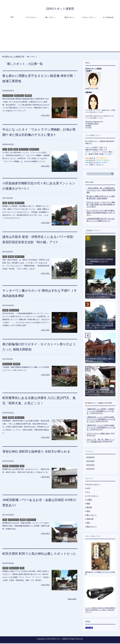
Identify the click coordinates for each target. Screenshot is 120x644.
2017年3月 (91, 470)
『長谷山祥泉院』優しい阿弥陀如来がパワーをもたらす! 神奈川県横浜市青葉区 (101, 191)
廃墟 (10, 150)
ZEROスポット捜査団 (60, 9)
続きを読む (46, 116)
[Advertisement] (60, 37)
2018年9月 (91, 458)
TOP (12, 18)
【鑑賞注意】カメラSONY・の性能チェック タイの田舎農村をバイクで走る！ (101, 412)
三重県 (89, 500)
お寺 (5, 257)
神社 (22, 472)
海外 (16, 150)
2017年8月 (91, 462)
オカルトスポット (89, 18)
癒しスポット (50, 18)
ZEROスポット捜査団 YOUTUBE (100, 404)
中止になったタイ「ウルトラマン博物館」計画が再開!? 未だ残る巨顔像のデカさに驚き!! (101, 205)
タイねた (89, 128)
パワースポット (31, 18)
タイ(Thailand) (108, 18)
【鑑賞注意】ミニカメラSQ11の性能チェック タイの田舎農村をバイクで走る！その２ (101, 420)
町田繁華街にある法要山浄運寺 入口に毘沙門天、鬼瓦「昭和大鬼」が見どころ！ (100, 393)
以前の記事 (72, 610)
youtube (88, 126)
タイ (5, 150)
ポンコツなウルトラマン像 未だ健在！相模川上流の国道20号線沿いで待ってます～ (101, 213)
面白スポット (70, 18)
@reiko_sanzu (93, 124)
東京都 (11, 204)
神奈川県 (28, 96)
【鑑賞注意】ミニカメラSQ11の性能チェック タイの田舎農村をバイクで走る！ (101, 428)
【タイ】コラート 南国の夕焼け (98, 434)
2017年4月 (91, 466)
